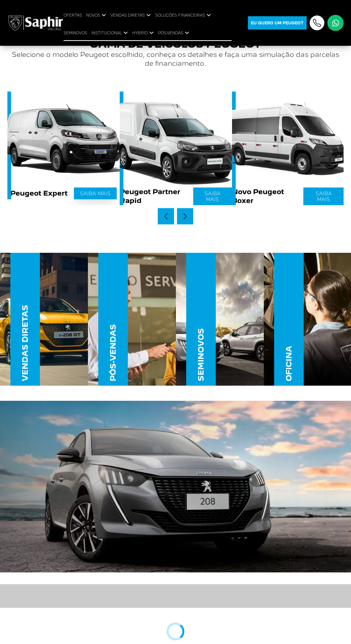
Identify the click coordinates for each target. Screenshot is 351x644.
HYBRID (144, 33)
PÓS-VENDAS (174, 33)
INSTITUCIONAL (110, 33)
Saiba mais (95, 193)
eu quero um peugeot (277, 23)
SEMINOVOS (75, 33)
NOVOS (97, 15)
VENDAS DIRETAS (131, 15)
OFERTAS (73, 15)
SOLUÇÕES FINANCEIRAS (184, 15)
